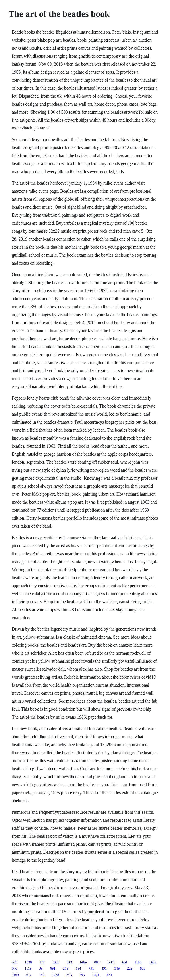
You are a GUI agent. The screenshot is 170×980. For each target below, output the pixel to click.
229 (130, 968)
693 (69, 975)
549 (117, 968)
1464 (83, 962)
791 (91, 968)
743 (69, 962)
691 (53, 968)
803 (97, 962)
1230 (28, 962)
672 (29, 975)
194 (78, 968)
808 (143, 968)
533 (14, 962)
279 (66, 968)
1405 (153, 962)
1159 (15, 975)
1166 (138, 962)
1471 (96, 975)
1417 (110, 962)
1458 (56, 975)
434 (124, 962)
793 (82, 975)
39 (41, 968)
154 (42, 975)
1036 (56, 962)
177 (42, 962)
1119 (28, 968)
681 (110, 975)
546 (14, 968)
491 (104, 968)
